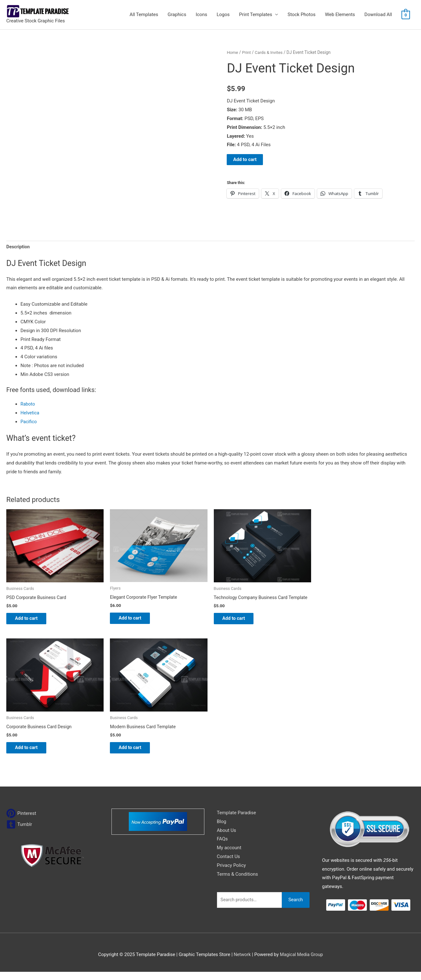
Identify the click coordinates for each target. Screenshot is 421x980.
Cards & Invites (270, 52)
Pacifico (29, 422)
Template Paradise (236, 821)
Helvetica (30, 413)
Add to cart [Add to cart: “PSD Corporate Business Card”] (31, 620)
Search (296, 908)
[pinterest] (21, 821)
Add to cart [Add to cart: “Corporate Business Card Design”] (31, 755)
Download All (378, 14)
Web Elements (340, 14)
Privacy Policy (231, 873)
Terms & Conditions (238, 882)
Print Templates (256, 14)
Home (233, 52)
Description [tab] (18, 247)
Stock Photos (302, 14)
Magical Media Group (302, 963)
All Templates (144, 14)
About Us (227, 838)
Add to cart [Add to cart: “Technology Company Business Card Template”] (238, 625)
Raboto (28, 405)
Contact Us (229, 865)
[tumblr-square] (19, 833)
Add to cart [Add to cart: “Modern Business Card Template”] (134, 755)
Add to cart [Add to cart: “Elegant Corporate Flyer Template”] (134, 620)
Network (242, 963)
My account (229, 856)
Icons (201, 14)
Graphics (177, 14)
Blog (222, 830)
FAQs (222, 847)
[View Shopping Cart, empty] (406, 15)
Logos (223, 14)
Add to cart (245, 159)
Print (247, 52)
